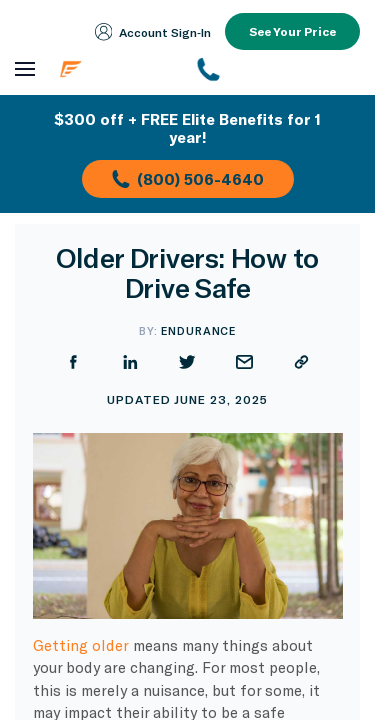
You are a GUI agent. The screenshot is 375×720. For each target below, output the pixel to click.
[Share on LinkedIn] (130, 362)
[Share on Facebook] (73, 362)
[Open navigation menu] (25, 69)
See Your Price (292, 31)
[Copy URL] (301, 362)
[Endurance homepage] (116, 69)
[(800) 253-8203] (278, 69)
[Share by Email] (244, 362)
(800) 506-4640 (188, 179)
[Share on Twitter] (187, 362)
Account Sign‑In (153, 32)
